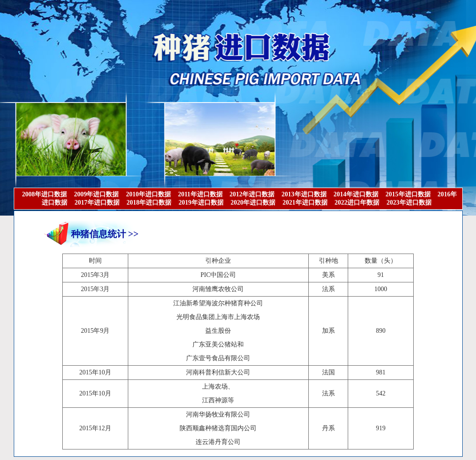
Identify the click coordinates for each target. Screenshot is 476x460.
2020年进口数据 (253, 203)
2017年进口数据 (97, 203)
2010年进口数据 (148, 194)
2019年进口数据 (201, 203)
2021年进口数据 (305, 203)
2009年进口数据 (96, 194)
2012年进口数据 (252, 194)
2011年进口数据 (200, 194)
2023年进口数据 (409, 203)
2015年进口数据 (408, 194)
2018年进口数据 (149, 203)
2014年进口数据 (356, 194)
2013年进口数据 (304, 194)
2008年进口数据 (44, 194)
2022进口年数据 (357, 203)
